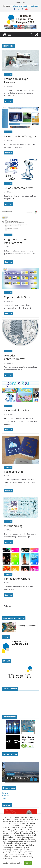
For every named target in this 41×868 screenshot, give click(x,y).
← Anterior (6, 606)
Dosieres (5, 793)
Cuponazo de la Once (17, 297)
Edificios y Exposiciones (27, 626)
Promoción (8, 74)
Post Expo (5, 796)
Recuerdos (17, 774)
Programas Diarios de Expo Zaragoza (17, 241)
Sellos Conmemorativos (19, 188)
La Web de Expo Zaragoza (20, 136)
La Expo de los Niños (17, 410)
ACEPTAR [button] (28, 863)
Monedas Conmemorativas (15, 357)
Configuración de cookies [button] (13, 863)
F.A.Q (4, 799)
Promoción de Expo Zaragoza (16, 80)
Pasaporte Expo (14, 472)
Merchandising (13, 526)
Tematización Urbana (17, 579)
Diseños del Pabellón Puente (26, 778)
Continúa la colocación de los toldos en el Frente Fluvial (25, 7)
